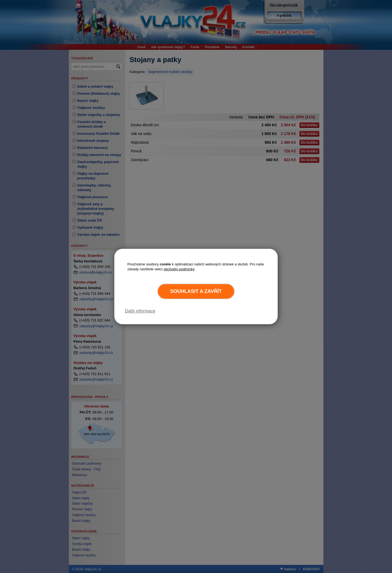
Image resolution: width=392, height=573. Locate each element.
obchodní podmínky (179, 269)
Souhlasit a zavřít (196, 291)
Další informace (140, 311)
